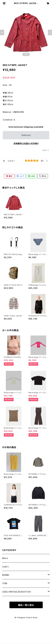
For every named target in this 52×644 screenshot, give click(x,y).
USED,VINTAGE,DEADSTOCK (17, 592)
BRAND (6, 575)
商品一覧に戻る (26, 605)
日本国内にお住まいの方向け (26, 143)
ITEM (5, 583)
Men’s (5, 558)
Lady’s (5, 567)
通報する (46, 150)
